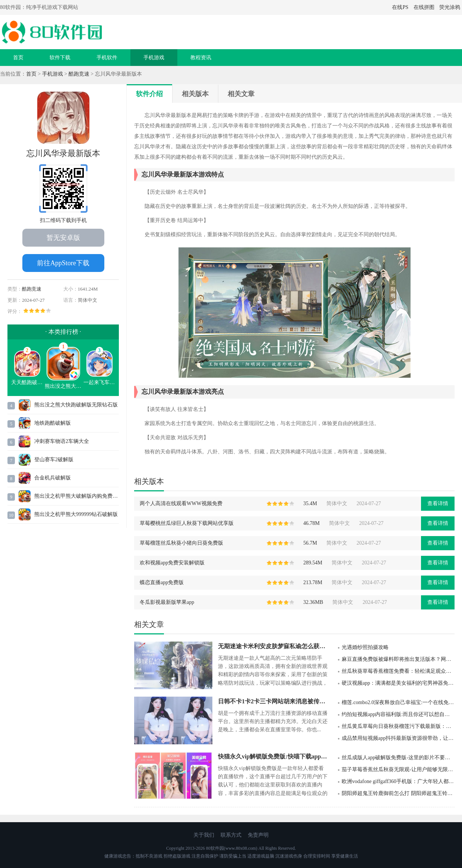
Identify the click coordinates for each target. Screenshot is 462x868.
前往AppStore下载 (63, 263)
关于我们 (204, 835)
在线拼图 (424, 7)
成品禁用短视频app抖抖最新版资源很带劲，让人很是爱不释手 (398, 738)
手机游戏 (154, 58)
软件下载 (60, 58)
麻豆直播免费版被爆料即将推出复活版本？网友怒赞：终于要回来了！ (398, 659)
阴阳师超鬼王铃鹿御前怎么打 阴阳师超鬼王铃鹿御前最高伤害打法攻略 (398, 793)
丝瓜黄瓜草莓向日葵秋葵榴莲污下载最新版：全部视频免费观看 (398, 726)
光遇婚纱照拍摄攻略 (365, 647)
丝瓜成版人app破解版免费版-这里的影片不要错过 (398, 758)
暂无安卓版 (63, 238)
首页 (18, 58)
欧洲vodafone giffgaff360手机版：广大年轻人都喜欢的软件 (398, 781)
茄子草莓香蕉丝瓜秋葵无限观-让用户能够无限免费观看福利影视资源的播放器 (398, 769)
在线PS (400, 7)
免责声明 (258, 835)
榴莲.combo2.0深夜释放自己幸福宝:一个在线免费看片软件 (398, 702)
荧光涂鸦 (450, 7)
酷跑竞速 (79, 74)
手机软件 (107, 58)
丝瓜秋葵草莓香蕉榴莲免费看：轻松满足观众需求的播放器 (398, 671)
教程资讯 (201, 58)
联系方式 (231, 835)
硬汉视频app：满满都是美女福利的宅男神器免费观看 (398, 683)
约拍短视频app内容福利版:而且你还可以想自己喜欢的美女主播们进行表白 (398, 714)
